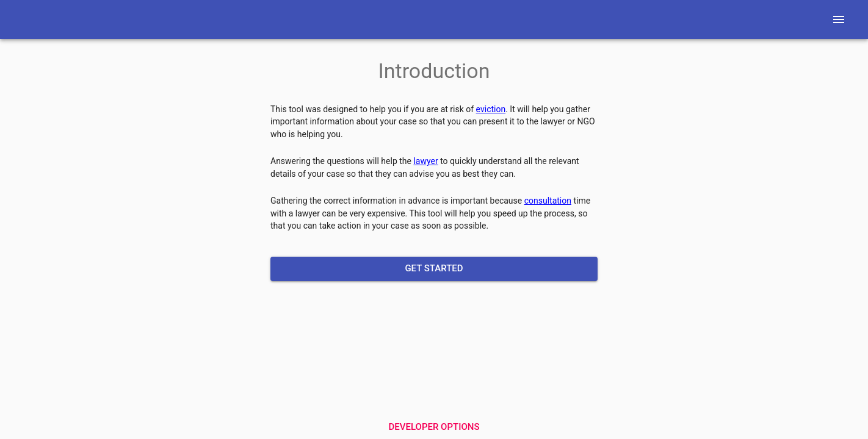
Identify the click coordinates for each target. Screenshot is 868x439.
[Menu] (839, 20)
